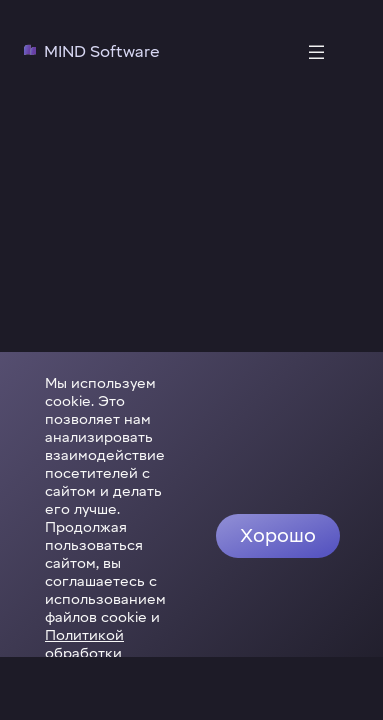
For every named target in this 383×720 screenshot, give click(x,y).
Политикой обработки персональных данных (100, 682)
